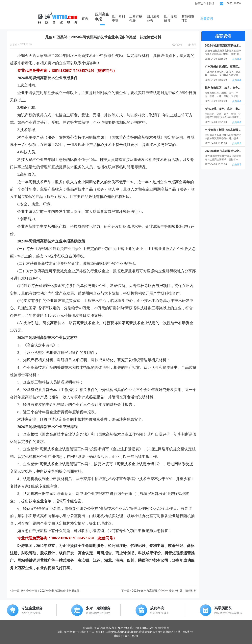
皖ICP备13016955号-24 (143, 628)
